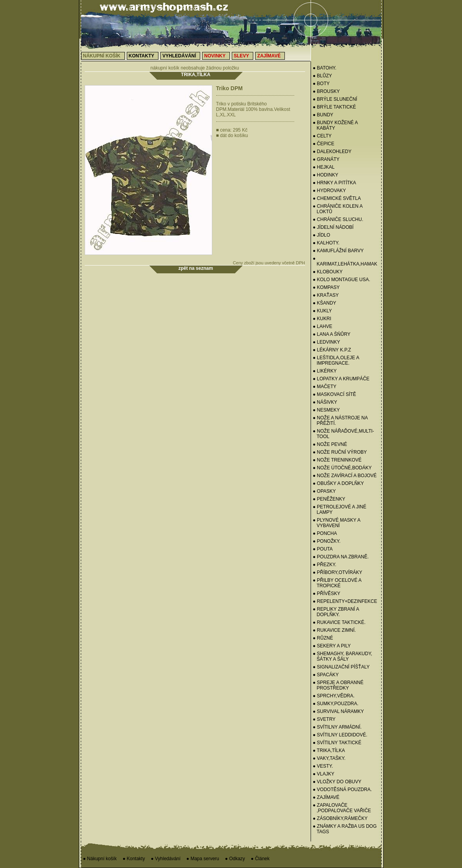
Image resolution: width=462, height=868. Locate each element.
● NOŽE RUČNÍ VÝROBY (340, 452)
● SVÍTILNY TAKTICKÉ (337, 743)
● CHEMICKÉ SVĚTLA (337, 198)
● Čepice (324, 144)
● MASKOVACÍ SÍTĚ (335, 394)
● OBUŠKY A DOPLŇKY (339, 483)
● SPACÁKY (326, 675)
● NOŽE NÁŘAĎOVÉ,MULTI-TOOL (344, 434)
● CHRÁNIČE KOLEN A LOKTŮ (338, 209)
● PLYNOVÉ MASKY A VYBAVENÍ (337, 523)
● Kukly (323, 311)
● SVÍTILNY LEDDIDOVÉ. (340, 735)
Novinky (215, 56)
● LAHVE (323, 326)
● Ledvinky (327, 342)
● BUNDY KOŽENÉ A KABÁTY (335, 125)
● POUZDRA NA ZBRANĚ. (341, 557)
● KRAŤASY (326, 295)
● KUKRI (322, 319)
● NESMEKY (326, 410)
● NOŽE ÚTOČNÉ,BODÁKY (342, 468)
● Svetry (324, 719)
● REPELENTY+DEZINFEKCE (345, 601)
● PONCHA (325, 533)
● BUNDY (323, 115)
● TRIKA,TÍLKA (329, 750)
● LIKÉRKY (325, 371)
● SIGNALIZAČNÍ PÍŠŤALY (341, 667)
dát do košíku (232, 135)
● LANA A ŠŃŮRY (332, 334)
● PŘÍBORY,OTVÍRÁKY (338, 572)
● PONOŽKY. (327, 541)
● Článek (260, 859)
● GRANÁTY (326, 159)
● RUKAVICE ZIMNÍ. (334, 630)
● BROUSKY (326, 91)
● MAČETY (325, 387)
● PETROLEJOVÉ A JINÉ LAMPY (340, 510)
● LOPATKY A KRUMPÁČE (341, 379)
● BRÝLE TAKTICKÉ (335, 107)
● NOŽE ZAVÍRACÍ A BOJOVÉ (345, 476)
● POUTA (323, 549)
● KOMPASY (326, 287)
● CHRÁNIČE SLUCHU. (338, 219)
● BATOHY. (325, 68)
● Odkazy (235, 859)
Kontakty (142, 56)
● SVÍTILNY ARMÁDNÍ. (337, 727)
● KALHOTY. (326, 243)
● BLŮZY (323, 76)
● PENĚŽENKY (329, 499)
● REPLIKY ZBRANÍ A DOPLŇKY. (336, 612)
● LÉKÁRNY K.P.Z (332, 350)
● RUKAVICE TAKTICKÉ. (339, 622)
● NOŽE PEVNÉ (330, 444)
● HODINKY (326, 175)
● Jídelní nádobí (333, 227)
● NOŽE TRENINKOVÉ (337, 460)
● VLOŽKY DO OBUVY (337, 782)
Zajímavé (269, 56)
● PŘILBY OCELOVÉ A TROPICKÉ (337, 583)
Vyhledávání (179, 56)
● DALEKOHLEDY (332, 151)
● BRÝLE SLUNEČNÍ (335, 99)
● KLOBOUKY (328, 272)
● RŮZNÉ (323, 638)
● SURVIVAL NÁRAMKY (339, 711)
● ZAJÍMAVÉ (326, 797)
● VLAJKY (324, 774)
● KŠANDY (325, 303)
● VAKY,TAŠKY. (329, 758)
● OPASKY (324, 491)
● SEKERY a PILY (332, 646)
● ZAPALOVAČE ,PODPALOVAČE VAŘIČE (342, 808)
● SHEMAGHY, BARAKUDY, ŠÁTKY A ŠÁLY (343, 656)
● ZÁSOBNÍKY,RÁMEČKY (340, 818)
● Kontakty (134, 859)
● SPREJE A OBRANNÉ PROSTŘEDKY (338, 685)
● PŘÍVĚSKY (327, 594)
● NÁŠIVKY (325, 402)
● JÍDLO (322, 235)
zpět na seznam (196, 268)
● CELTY (322, 136)
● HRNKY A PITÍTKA (335, 183)
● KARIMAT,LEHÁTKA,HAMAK (345, 261)
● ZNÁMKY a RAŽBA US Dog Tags (345, 829)
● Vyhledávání (165, 859)
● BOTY (321, 84)
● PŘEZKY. (325, 565)
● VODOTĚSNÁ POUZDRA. (342, 790)
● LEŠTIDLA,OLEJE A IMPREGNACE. (336, 360)
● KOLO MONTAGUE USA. (342, 280)
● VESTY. (323, 766)
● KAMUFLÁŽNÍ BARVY (338, 251)
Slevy (241, 56)
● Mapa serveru (203, 859)
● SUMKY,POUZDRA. (336, 704)
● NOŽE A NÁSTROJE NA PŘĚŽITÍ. (340, 421)
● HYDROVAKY (330, 191)
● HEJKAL (324, 167)
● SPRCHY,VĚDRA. (334, 696)
